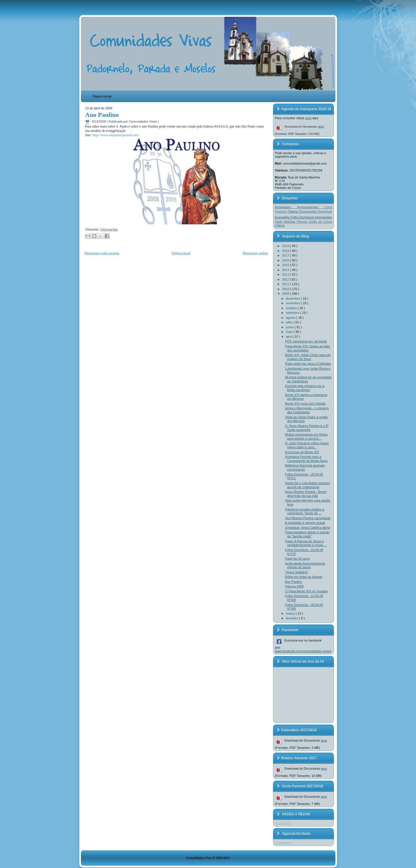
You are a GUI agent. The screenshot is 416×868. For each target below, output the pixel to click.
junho (290, 327)
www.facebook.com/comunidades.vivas (302, 651)
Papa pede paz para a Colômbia (308, 364)
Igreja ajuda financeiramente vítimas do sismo (305, 565)
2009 (286, 294)
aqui (308, 118)
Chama (293, 211)
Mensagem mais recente (102, 253)
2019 (286, 246)
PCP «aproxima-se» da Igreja (306, 341)
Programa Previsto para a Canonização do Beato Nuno (307, 459)
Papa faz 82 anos (298, 559)
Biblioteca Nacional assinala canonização (305, 467)
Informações (109, 229)
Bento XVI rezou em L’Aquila (305, 403)
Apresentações (311, 207)
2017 (286, 255)
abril (289, 337)
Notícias (290, 222)
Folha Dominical (303, 217)
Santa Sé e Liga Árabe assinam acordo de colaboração (308, 485)
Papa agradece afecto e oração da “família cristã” (307, 534)
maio (290, 332)
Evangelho (283, 217)
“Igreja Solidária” (297, 572)
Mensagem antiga (255, 253)
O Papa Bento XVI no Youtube (307, 591)
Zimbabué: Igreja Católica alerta (308, 528)
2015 (286, 265)
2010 (286, 289)
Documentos (309, 211)
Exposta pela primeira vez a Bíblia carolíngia (305, 388)
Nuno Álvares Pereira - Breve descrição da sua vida (306, 494)
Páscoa (303, 222)
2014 (286, 270)
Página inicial (102, 96)
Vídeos (280, 225)
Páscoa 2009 (294, 586)
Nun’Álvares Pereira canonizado (308, 518)
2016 (286, 260)
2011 (286, 284)
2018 (286, 251)
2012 (286, 279)
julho (290, 322)
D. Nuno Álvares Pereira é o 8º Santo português (307, 428)
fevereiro (293, 618)
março (291, 613)
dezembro (294, 298)
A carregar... (283, 823)
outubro (292, 308)
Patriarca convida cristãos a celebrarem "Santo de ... (305, 511)
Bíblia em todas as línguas (304, 577)
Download (325, 211)
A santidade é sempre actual (305, 523)
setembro (293, 313)
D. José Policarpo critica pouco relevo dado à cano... (307, 445)
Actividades (286, 207)
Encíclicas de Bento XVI (302, 452)
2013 (286, 274)
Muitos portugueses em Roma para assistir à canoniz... (306, 436)
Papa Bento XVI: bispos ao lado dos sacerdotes (308, 348)
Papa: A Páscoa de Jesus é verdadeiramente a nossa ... (306, 543)
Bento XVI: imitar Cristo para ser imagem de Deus (308, 357)
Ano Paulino (102, 115)
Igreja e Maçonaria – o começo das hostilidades (307, 410)
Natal (279, 222)
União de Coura (320, 222)
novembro (294, 303)
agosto (291, 318)
